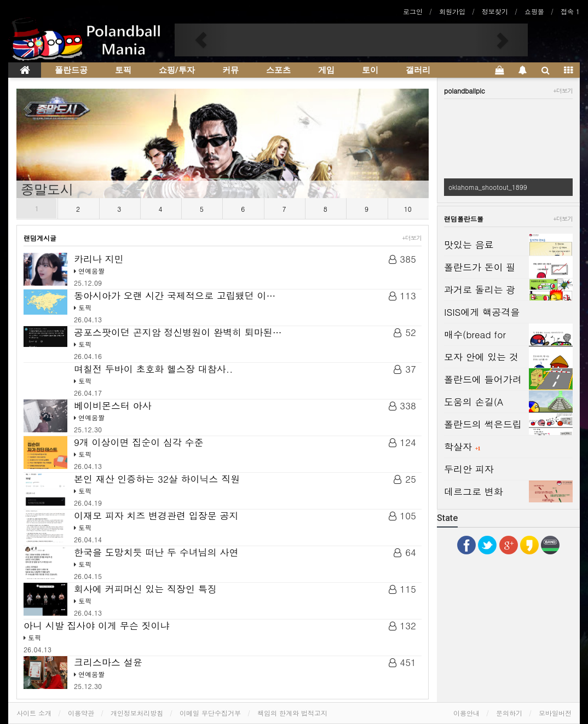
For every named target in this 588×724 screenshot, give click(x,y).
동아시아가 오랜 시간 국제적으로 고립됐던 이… (175, 296)
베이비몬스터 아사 (113, 406)
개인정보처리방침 (137, 713)
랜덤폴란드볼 (464, 219)
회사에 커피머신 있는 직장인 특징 (145, 589)
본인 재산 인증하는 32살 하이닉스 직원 (158, 479)
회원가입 (452, 11)
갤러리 (418, 70)
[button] (201, 40)
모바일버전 (555, 713)
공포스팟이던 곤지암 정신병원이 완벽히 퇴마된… (178, 332)
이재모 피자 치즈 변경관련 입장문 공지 (156, 516)
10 (408, 209)
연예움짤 (91, 271)
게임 (326, 70)
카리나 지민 (99, 259)
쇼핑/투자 (177, 70)
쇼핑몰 (534, 11)
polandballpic (465, 91)
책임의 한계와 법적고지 (292, 713)
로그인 (413, 11)
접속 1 (570, 11)
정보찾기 (495, 11)
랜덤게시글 (40, 238)
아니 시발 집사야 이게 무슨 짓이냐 (96, 625)
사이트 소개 (34, 713)
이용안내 (466, 713)
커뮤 (230, 70)
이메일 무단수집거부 (210, 713)
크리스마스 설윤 (108, 662)
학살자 (460, 447)
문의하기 (509, 713)
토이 (370, 70)
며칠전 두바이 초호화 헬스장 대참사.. (155, 369)
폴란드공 (71, 70)
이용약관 (81, 713)
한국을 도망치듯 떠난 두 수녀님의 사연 (156, 552)
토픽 (123, 70)
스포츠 (278, 70)
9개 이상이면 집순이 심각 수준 (139, 442)
